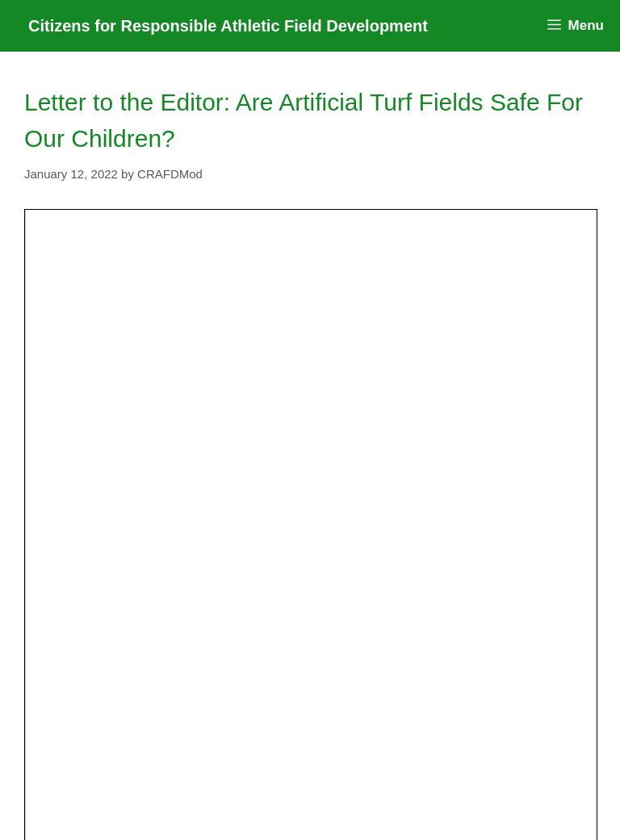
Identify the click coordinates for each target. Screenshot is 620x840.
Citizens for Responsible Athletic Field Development (228, 26)
